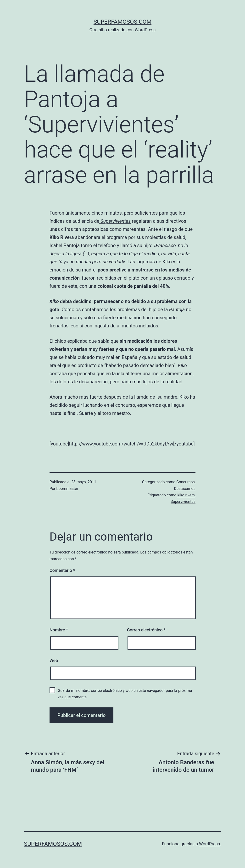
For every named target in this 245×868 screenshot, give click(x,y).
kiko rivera (186, 495)
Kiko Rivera (62, 237)
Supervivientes (183, 502)
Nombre (59, 630)
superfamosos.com (122, 22)
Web (54, 660)
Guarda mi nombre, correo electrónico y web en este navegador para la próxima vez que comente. (125, 694)
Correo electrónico (146, 630)
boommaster (67, 489)
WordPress (209, 844)
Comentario (62, 570)
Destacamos (185, 489)
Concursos (186, 482)
